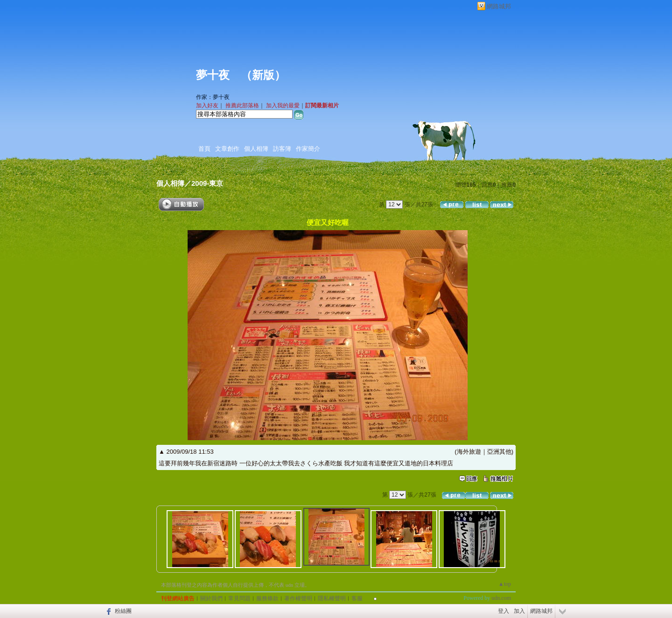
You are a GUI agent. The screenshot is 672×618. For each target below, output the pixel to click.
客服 (357, 598)
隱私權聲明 (332, 598)
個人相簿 (256, 149)
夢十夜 (213, 75)
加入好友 (207, 105)
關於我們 (211, 598)
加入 (519, 611)
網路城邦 (499, 6)
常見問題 (239, 598)
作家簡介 (308, 149)
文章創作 (227, 149)
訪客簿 (282, 149)
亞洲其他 (499, 452)
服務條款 (267, 598)
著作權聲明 (298, 598)
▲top (505, 584)
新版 (263, 75)
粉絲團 (123, 611)
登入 (504, 611)
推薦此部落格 (242, 105)
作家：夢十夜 (213, 97)
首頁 (204, 149)
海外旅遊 (469, 452)
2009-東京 (207, 183)
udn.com (501, 598)
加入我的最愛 (283, 105)
